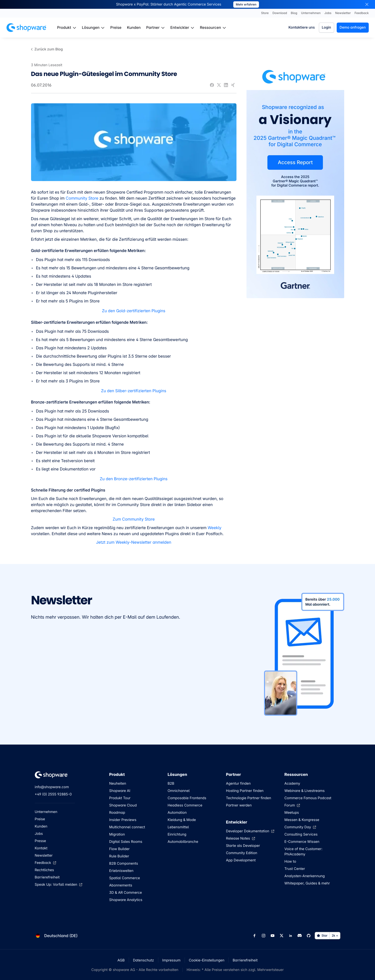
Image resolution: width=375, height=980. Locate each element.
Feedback (45, 863)
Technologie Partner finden (248, 798)
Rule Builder (119, 856)
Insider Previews (123, 820)
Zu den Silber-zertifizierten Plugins (134, 391)
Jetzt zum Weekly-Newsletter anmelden (134, 542)
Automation (177, 813)
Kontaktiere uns (301, 27)
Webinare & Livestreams (304, 791)
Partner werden (239, 805)
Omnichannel (179, 791)
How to (290, 862)
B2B (171, 784)
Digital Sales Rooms (126, 842)
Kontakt (41, 848)
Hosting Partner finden (245, 791)
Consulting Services (301, 834)
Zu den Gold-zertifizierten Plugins (134, 311)
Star (322, 935)
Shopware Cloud (123, 805)
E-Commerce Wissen (302, 842)
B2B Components (124, 864)
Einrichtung (177, 834)
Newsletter (44, 855)
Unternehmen (46, 812)
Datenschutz (144, 960)
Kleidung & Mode (182, 820)
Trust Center (295, 869)
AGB (121, 960)
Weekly (215, 528)
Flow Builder (119, 849)
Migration (117, 834)
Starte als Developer (243, 846)
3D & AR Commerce (126, 893)
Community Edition (242, 853)
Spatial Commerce (125, 878)
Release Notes (240, 838)
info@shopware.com (52, 787)
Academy (292, 784)
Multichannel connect (127, 827)
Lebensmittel (178, 827)
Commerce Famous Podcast (308, 798)
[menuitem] (67, 28)
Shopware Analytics (126, 900)
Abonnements (121, 885)
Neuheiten (118, 784)
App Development (241, 860)
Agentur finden (238, 784)
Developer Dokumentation (250, 831)
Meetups (292, 813)
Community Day (300, 827)
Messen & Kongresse (302, 820)
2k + (335, 935)
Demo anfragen (353, 27)
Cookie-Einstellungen (207, 960)
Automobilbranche (183, 842)
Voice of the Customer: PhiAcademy (303, 852)
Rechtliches (44, 870)
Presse (40, 841)
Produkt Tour (120, 798)
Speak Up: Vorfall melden (59, 885)
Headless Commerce (185, 805)
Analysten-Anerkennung (304, 876)
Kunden (41, 826)
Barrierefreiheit (47, 877)
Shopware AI (120, 791)
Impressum (171, 960)
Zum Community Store (134, 519)
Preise (40, 819)
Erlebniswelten (121, 871)
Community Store (82, 198)
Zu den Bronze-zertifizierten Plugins (134, 479)
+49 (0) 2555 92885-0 (53, 794)
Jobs (39, 834)
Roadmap (117, 813)
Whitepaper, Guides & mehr (307, 883)
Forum (292, 805)
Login (327, 27)
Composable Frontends (187, 798)
